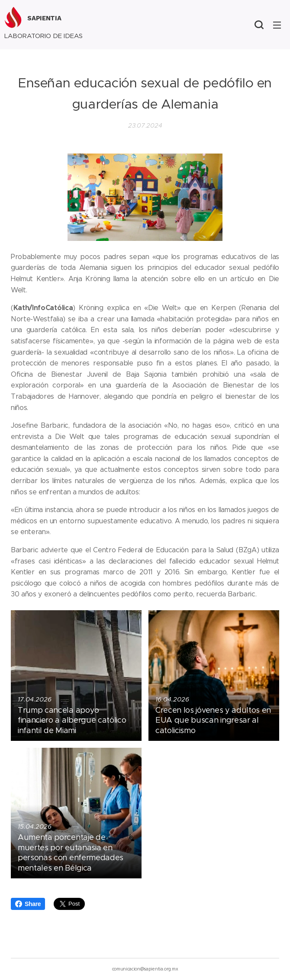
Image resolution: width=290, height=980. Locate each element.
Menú (277, 25)
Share (28, 904)
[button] (259, 25)
